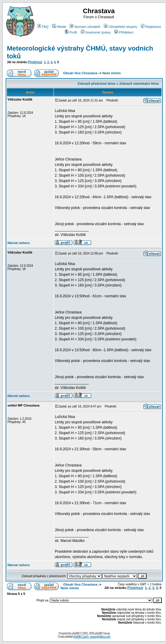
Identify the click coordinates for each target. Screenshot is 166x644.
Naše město (112, 73)
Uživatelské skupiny (121, 27)
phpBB (76, 633)
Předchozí (35, 62)
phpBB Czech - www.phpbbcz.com (92, 637)
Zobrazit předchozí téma (96, 84)
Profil (71, 32)
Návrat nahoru (19, 243)
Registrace (151, 27)
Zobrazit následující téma (139, 84)
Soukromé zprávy (96, 32)
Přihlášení (124, 32)
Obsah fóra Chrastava (80, 73)
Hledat (59, 27)
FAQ (43, 27)
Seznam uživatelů (85, 27)
